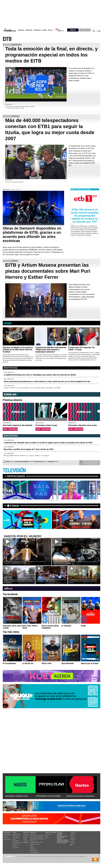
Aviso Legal (38, 857)
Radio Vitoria (16, 837)
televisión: (7, 832)
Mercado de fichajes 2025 (36, 842)
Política (25, 837)
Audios (47, 837)
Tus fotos (84, 461)
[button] (99, 411)
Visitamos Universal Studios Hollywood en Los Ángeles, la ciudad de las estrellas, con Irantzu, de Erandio (18, 581)
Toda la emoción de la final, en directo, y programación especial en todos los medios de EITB (51, 55)
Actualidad (26, 834)
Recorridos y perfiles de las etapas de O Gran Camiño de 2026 (29, 449)
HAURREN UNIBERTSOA (17, 796)
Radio (45, 30)
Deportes (29, 30)
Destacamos (16, 476)
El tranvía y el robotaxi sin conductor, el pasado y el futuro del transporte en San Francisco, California (75, 562)
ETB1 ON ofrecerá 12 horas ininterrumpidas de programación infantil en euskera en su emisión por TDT (85, 216)
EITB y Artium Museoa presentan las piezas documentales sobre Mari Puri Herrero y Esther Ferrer (48, 271)
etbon (15, 506)
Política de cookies (47, 857)
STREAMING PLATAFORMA (48, 796)
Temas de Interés (62, 840)
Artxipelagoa (16, 847)
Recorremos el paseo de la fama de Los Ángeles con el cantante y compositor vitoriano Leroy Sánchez (24, 562)
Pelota (32, 846)
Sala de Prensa (62, 843)
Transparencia (69, 857)
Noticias (21, 30)
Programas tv (7, 836)
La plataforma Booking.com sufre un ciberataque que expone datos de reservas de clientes (40, 375)
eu (97, 31)
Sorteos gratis (62, 836)
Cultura (25, 839)
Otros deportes (34, 851)
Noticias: (26, 832)
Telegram (73, 840)
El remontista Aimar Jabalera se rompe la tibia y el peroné (26, 456)
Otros (50, 30)
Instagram (73, 838)
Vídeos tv (6, 837)
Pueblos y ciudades (63, 841)
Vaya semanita (7, 839)
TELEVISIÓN (14, 471)
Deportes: (33, 832)
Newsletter (73, 832)
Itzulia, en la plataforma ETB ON (15, 182)
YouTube (72, 843)
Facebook (73, 834)
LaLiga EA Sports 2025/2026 (37, 836)
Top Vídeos (48, 834)
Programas (15, 844)
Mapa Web (82, 857)
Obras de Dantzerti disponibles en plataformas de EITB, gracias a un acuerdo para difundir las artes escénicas (32, 235)
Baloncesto (33, 849)
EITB (7, 39)
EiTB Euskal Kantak (17, 842)
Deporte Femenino (35, 844)
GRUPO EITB (85, 30)
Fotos (47, 836)
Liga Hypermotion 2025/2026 (37, 839)
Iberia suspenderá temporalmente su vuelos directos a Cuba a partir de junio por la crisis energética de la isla (47, 381)
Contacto (76, 857)
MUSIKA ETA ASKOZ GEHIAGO (81, 796)
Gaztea (14, 839)
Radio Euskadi (16, 836)
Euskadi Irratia (16, 834)
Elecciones (60, 837)
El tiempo (60, 834)
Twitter (72, 836)
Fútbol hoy (33, 834)
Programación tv (8, 834)
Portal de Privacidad (29, 857)
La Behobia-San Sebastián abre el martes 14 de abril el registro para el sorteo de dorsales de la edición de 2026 (48, 443)
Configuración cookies (59, 857)
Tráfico (59, 835)
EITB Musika (16, 841)
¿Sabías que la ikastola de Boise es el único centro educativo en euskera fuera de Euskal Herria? (83, 581)
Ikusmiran (26, 841)
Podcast (15, 846)
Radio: (15, 832)
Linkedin (72, 841)
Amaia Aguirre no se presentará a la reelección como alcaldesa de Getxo (32, 388)
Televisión (37, 30)
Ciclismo (32, 847)
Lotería (59, 839)
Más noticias (11, 368)
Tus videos (84, 464)
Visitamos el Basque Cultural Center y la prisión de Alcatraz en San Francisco (51, 580)
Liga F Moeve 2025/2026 (36, 837)
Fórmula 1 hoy (34, 841)
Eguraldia (26, 842)
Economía (26, 836)
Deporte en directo (35, 852)
